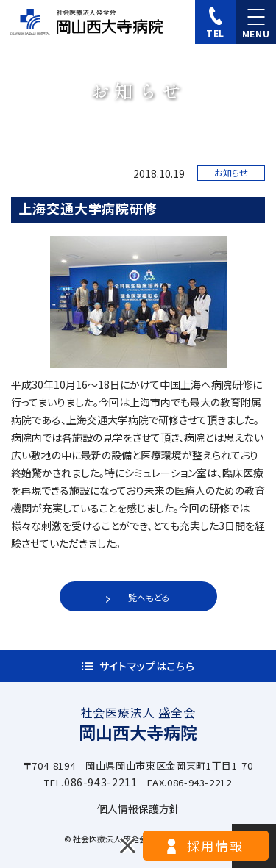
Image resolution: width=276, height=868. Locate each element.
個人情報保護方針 (138, 808)
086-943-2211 (101, 782)
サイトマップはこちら (147, 666)
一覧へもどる (145, 597)
